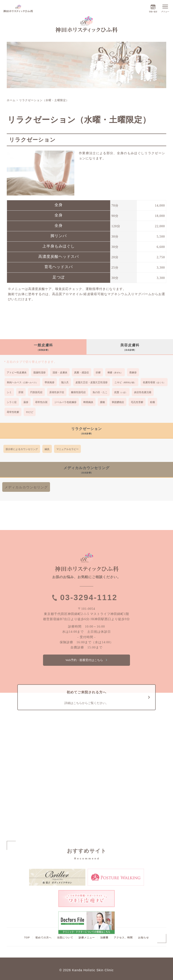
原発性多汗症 (57, 392)
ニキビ (125, 382)
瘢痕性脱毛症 (78, 392)
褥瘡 (115, 372)
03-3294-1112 (89, 597)
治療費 (104, 938)
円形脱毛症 (36, 392)
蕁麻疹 (133, 372)
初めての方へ (43, 938)
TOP (27, 938)
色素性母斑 (154, 382)
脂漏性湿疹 (40, 372)
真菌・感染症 (82, 372)
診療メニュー (87, 938)
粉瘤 (153, 402)
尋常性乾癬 (13, 412)
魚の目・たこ (100, 392)
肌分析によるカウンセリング (22, 449)
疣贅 (121, 392)
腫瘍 (102, 402)
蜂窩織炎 (88, 402)
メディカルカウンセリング (26, 487)
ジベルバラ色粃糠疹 (65, 402)
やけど (30, 412)
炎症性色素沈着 (143, 392)
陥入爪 (65, 382)
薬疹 (26, 402)
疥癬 (98, 372)
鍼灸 (47, 449)
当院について (65, 938)
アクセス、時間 (123, 938)
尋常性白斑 (41, 402)
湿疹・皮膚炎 (60, 372)
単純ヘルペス (22, 382)
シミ (9, 392)
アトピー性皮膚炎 (17, 372)
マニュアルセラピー (67, 449)
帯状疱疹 (50, 382)
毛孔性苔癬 (137, 402)
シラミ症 (12, 402)
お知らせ (143, 938)
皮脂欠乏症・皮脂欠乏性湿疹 (92, 382)
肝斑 (21, 392)
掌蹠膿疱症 (118, 402)
